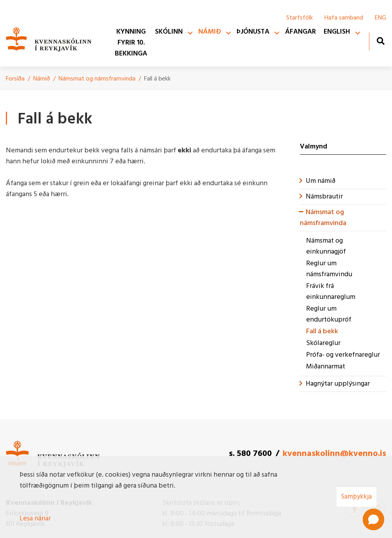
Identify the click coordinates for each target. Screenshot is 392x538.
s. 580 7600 (250, 454)
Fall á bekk (157, 79)
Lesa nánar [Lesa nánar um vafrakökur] (35, 519)
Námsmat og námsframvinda (97, 79)
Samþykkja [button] (356, 497)
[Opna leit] (380, 41)
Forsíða (15, 79)
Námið (42, 79)
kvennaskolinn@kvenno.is (334, 454)
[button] (373, 519)
